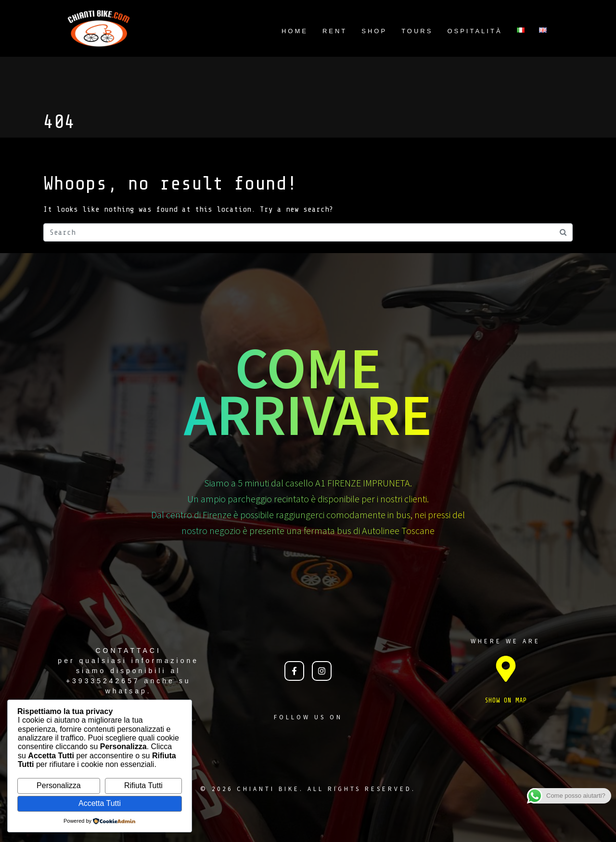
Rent (335, 31)
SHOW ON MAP (506, 700)
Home (295, 31)
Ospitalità (475, 31)
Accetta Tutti (100, 803)
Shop (374, 31)
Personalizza (59, 785)
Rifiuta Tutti (143, 785)
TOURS (417, 31)
